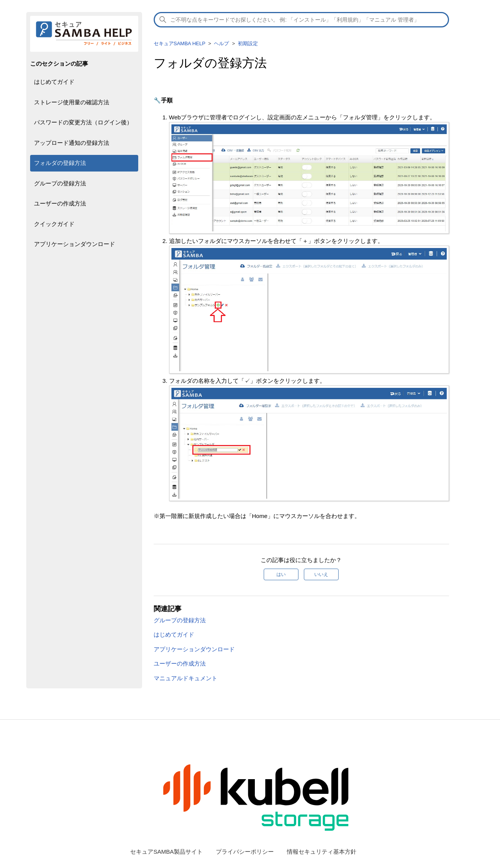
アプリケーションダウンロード (75, 244)
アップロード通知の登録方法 (72, 143)
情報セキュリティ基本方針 (322, 852)
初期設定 (248, 43)
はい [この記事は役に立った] (281, 574)
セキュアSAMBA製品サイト (166, 852)
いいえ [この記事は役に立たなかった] (321, 574)
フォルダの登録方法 (60, 163)
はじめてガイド (54, 82)
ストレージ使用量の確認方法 (72, 102)
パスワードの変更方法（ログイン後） (83, 122)
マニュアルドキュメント (186, 678)
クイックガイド (54, 224)
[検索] (302, 20)
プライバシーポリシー (245, 852)
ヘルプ (221, 43)
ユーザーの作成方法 (60, 203)
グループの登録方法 (60, 183)
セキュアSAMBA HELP (180, 43)
